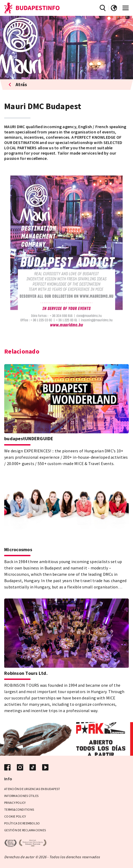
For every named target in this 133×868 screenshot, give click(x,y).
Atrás (18, 84)
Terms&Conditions (19, 809)
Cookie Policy (15, 816)
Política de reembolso (22, 823)
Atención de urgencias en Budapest (32, 789)
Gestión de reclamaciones (25, 830)
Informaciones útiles (21, 796)
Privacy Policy (15, 803)
